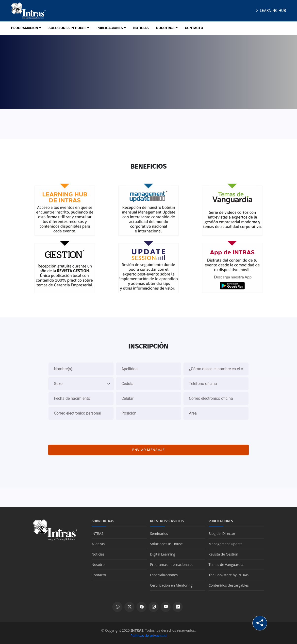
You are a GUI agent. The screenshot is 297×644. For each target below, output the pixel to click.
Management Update (226, 544)
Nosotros (99, 565)
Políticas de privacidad (148, 635)
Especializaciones (164, 575)
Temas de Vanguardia (226, 565)
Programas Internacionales (172, 565)
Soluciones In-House (166, 544)
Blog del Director (222, 533)
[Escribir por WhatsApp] (117, 607)
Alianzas (98, 544)
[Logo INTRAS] (28, 10)
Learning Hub (270, 11)
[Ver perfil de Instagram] (154, 607)
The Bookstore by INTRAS (229, 575)
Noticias (98, 554)
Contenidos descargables (229, 585)
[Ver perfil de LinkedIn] (178, 607)
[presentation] (148, 431)
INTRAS (97, 533)
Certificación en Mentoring (171, 585)
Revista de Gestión (223, 554)
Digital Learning (163, 554)
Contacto (99, 575)
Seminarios (159, 533)
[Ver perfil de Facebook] (141, 607)
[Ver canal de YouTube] (166, 607)
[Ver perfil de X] (129, 607)
